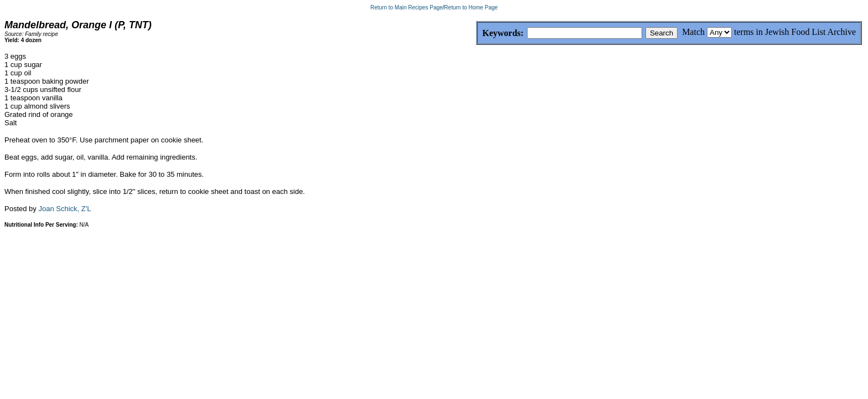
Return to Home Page (471, 7)
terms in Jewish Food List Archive (795, 32)
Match (693, 32)
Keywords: (476, 34)
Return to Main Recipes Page (407, 7)
